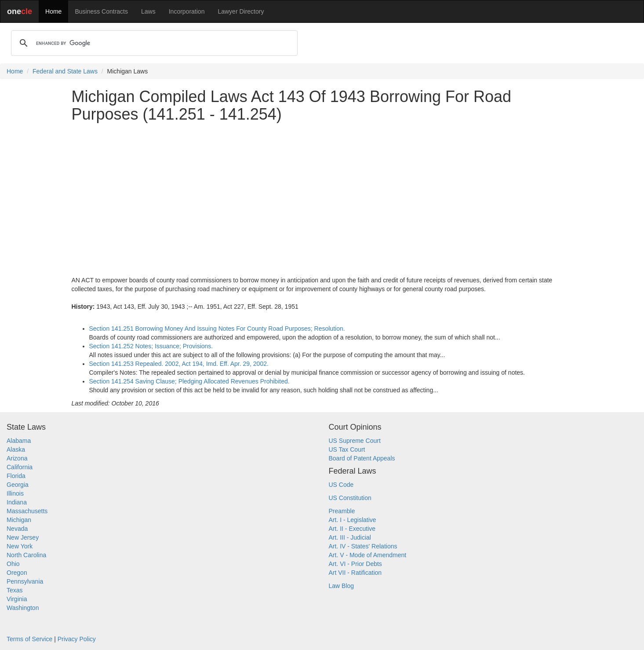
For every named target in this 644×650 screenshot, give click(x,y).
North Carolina (26, 555)
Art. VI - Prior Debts (355, 564)
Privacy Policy (77, 639)
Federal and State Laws (65, 71)
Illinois (15, 493)
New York (20, 546)
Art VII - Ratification (355, 573)
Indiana (17, 502)
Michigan (19, 520)
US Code (341, 485)
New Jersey (23, 537)
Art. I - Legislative (353, 520)
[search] (153, 43)
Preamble (342, 511)
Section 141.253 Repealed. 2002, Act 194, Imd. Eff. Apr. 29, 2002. (179, 364)
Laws (148, 11)
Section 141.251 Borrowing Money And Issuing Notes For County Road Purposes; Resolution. (217, 329)
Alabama (19, 441)
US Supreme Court (355, 441)
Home (53, 11)
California (20, 467)
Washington (23, 608)
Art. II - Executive (352, 529)
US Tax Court (347, 449)
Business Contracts (101, 11)
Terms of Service (29, 639)
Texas (15, 590)
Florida (16, 476)
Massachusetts (27, 511)
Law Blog (342, 586)
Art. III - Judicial (350, 537)
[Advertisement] (322, 190)
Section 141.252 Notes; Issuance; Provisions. (151, 346)
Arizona (17, 458)
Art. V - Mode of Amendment (368, 555)
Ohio (13, 564)
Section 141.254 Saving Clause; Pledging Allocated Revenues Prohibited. (189, 381)
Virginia (17, 599)
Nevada (17, 529)
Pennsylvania (25, 581)
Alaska (16, 449)
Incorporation (187, 11)
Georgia (18, 485)
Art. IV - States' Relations (363, 546)
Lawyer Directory (241, 11)
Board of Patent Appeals (362, 458)
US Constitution (350, 498)
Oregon (17, 573)
